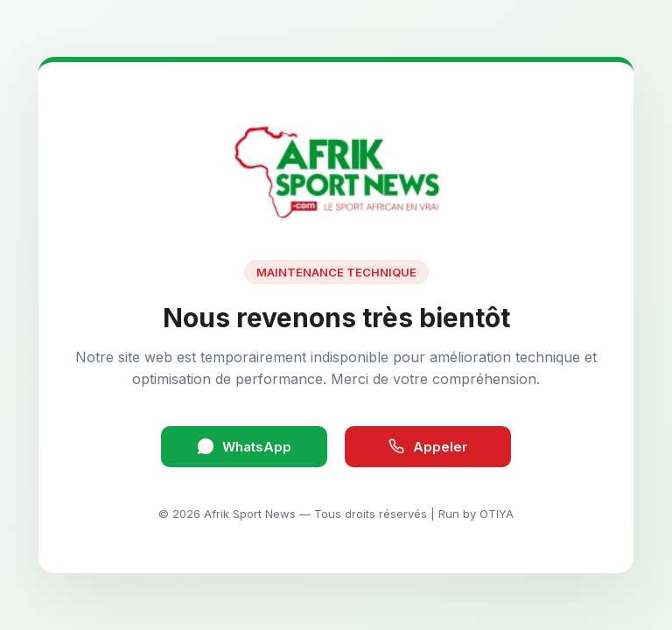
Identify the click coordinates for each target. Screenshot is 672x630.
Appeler (428, 447)
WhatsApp (245, 447)
